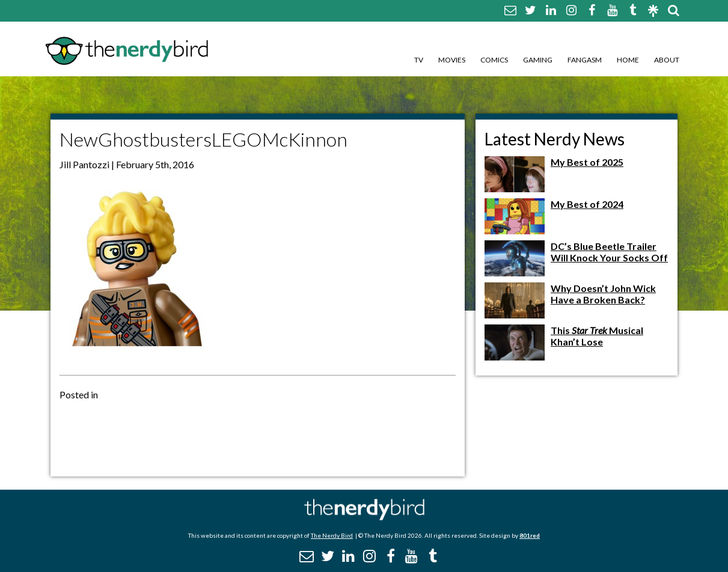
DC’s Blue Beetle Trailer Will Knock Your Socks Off (609, 252)
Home (628, 60)
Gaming (538, 60)
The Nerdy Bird (332, 535)
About (667, 60)
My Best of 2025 (587, 162)
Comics (494, 60)
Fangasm (585, 60)
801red (530, 535)
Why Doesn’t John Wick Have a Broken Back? (603, 294)
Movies (452, 60)
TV (419, 60)
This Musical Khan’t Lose (597, 336)
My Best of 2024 (587, 204)
